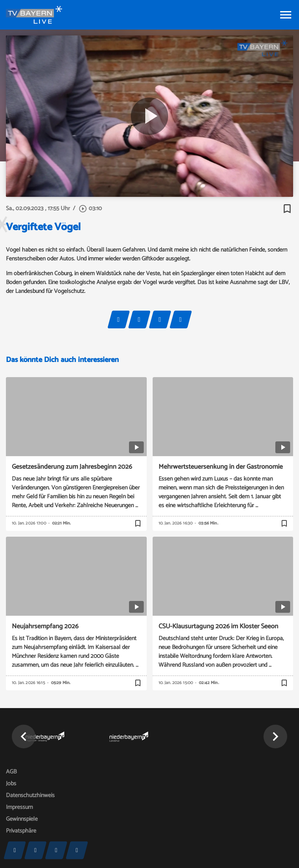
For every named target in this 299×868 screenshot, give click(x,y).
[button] (24, 737)
